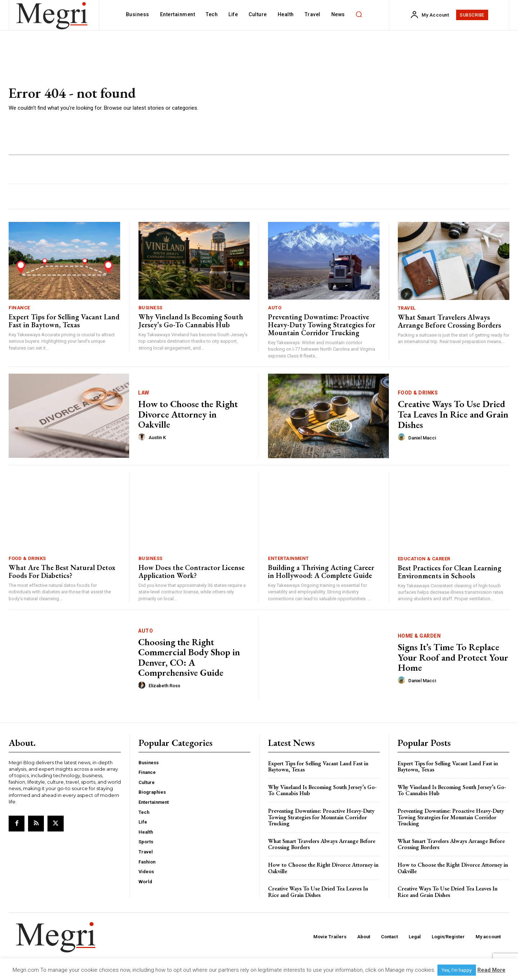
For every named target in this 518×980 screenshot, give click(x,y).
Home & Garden (419, 636)
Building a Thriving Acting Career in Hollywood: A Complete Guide (321, 571)
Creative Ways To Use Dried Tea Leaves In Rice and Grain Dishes (453, 414)
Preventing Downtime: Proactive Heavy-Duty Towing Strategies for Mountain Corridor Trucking (322, 325)
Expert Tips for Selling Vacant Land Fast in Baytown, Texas (64, 321)
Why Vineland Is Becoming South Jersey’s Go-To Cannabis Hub (191, 321)
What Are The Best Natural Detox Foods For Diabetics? (62, 571)
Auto (275, 308)
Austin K (157, 437)
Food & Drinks (418, 393)
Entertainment (288, 558)
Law (144, 393)
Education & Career (424, 559)
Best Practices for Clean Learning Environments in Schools (450, 572)
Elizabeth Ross (164, 686)
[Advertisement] (363, 99)
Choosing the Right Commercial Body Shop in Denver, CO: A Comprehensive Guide (189, 657)
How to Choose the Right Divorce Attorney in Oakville (188, 414)
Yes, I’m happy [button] (457, 970)
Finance (19, 308)
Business (151, 308)
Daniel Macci (422, 438)
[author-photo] (143, 437)
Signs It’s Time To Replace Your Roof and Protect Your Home (453, 657)
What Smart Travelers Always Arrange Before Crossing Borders (449, 321)
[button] (359, 14)
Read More (491, 970)
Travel (407, 308)
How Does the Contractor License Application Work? (192, 571)
